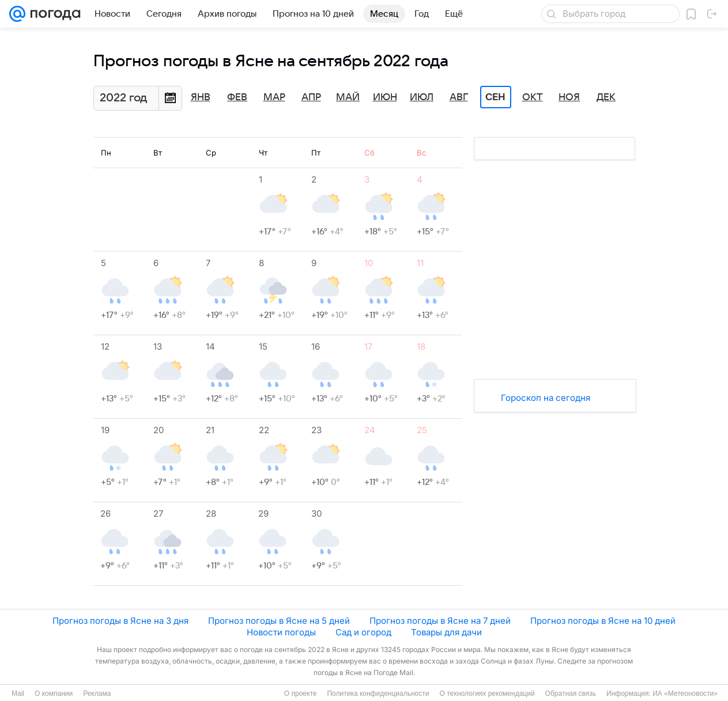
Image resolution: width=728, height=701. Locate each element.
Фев (237, 97)
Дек (606, 97)
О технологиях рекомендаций (487, 694)
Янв (201, 97)
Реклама (97, 694)
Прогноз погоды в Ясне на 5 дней (279, 621)
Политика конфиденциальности (378, 694)
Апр (311, 97)
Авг (459, 97)
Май (348, 97)
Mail (18, 694)
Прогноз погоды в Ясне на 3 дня (120, 621)
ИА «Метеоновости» (685, 694)
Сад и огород (363, 632)
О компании (54, 694)
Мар (274, 97)
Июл (422, 97)
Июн (385, 97)
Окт (533, 97)
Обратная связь (571, 694)
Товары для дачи (446, 632)
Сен (495, 97)
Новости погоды (281, 632)
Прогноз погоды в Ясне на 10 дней (603, 621)
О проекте (301, 694)
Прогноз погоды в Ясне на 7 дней (440, 621)
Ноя (569, 97)
